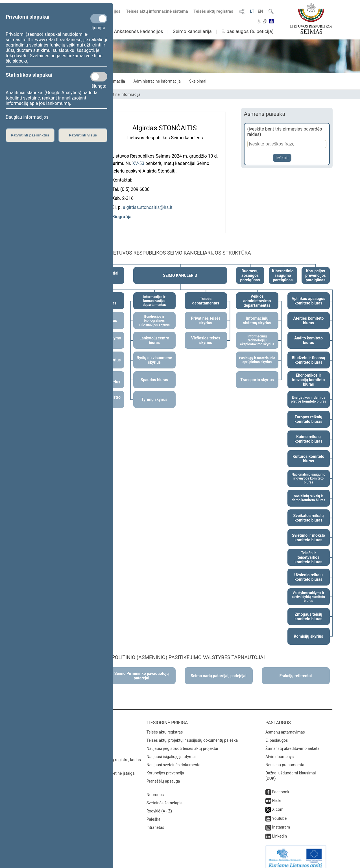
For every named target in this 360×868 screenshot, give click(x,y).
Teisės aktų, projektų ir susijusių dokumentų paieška (192, 734)
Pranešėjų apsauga (163, 775)
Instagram (281, 821)
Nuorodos (155, 789)
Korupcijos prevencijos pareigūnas (316, 269)
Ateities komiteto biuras (309, 314)
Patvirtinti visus (83, 135)
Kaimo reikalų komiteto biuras (308, 433)
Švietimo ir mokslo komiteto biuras (309, 531)
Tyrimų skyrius (154, 393)
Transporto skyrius (257, 374)
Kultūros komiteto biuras (308, 452)
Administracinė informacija (157, 81)
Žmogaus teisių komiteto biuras (308, 610)
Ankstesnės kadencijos (139, 31)
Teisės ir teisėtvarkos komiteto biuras (308, 551)
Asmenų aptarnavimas (285, 726)
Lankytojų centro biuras (154, 334)
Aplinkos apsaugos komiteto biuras (308, 295)
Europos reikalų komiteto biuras (308, 413)
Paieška (153, 813)
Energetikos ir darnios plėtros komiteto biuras (308, 393)
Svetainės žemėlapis (164, 797)
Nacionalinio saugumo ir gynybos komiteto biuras (308, 472)
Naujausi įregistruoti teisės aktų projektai (182, 742)
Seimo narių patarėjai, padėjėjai (219, 670)
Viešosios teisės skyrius (206, 334)
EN (260, 11)
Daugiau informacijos (27, 117)
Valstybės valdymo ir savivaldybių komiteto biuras (309, 591)
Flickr (277, 794)
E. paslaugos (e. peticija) (247, 31)
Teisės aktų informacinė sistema (157, 11)
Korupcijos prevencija (165, 767)
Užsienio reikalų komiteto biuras (308, 571)
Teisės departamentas (206, 295)
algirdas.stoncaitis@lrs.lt (148, 206)
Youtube (279, 812)
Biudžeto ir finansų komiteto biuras (309, 354)
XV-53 (138, 162)
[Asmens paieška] (287, 144)
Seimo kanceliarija (192, 31)
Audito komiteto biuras (308, 334)
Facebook (281, 786)
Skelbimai (198, 81)
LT (252, 11)
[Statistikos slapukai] (99, 77)
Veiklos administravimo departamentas (257, 295)
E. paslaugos (277, 734)
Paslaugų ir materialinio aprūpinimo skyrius (257, 354)
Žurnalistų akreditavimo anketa (293, 742)
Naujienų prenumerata (285, 759)
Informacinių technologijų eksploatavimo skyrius (257, 334)
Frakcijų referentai (296, 670)
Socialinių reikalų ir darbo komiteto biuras (308, 492)
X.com (278, 803)
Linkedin (280, 830)
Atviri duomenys (280, 750)
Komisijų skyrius (309, 630)
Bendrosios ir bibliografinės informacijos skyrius (154, 314)
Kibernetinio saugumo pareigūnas (283, 269)
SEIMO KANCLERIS (180, 269)
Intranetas (155, 821)
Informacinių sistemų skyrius (257, 314)
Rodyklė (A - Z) (159, 805)
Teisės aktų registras (213, 11)
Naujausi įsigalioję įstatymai (171, 750)
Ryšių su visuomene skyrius (154, 354)
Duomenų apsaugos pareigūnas (250, 269)
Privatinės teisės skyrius (206, 314)
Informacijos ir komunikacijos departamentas (154, 295)
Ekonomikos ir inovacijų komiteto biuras (309, 374)
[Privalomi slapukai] (99, 19)
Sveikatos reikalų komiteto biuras (309, 512)
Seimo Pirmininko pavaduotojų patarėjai (142, 670)
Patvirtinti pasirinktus (30, 135)
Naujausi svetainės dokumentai (174, 759)
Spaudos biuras (154, 374)
